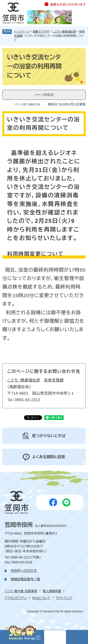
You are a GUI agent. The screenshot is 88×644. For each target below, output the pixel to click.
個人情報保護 (52, 591)
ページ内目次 (44, 95)
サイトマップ (64, 598)
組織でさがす (41, 32)
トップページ (22, 32)
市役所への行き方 (24, 571)
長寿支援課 (54, 380)
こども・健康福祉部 (64, 32)
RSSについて (41, 598)
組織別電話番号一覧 (25, 579)
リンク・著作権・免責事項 (21, 591)
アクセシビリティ (16, 598)
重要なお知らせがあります (68, 5)
